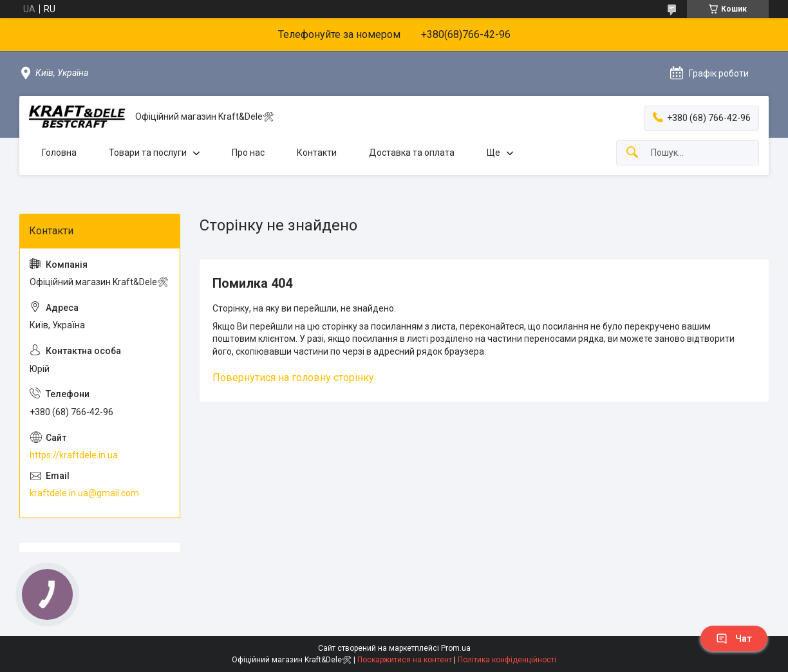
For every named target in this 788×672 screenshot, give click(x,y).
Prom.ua (456, 648)
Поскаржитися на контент (405, 660)
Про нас (248, 153)
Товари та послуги (148, 153)
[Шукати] (632, 153)
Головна (59, 153)
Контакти (317, 153)
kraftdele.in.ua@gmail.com (84, 493)
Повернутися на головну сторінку (293, 378)
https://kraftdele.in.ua (74, 455)
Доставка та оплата (412, 153)
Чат (734, 639)
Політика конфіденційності (507, 660)
